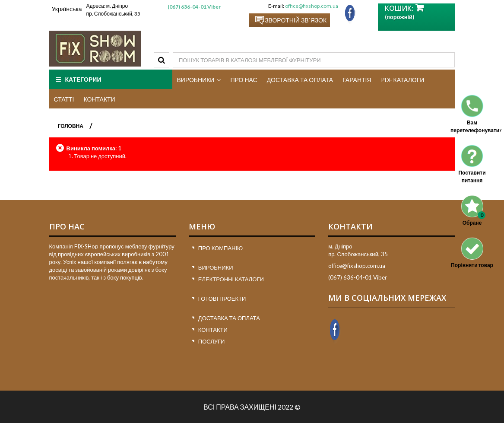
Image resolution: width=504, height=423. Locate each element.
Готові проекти (222, 299)
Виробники (216, 267)
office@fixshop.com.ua (312, 6)
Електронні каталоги (231, 279)
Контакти (213, 330)
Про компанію (220, 248)
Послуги (212, 341)
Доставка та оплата (229, 318)
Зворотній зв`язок (296, 20)
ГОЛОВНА (71, 126)
